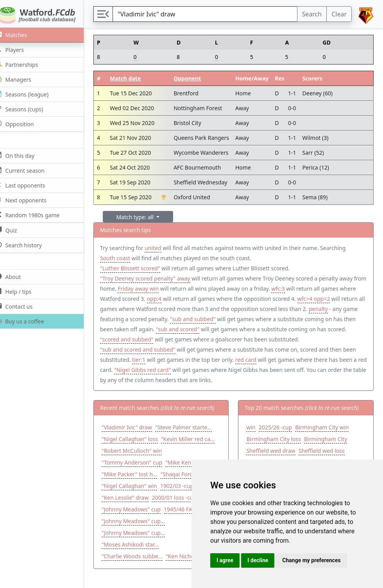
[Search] (210, 14)
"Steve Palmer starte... (194, 425)
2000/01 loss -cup (134, 507)
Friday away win (162, 289)
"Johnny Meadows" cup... (143, 531)
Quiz (15, 230)
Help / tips (22, 291)
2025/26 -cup (280, 425)
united (163, 248)
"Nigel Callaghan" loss (140, 437)
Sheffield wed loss (327, 449)
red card (295, 358)
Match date (135, 78)
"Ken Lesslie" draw (172, 496)
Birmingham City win (327, 425)
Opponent (197, 78)
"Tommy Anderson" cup (142, 460)
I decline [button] (258, 560)
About (17, 276)
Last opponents (29, 185)
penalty (120, 317)
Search (312, 14)
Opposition (23, 124)
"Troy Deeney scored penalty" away (155, 278)
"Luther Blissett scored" (140, 268)
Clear (339, 14)
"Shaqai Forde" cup (136, 484)
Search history (28, 245)
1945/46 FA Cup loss (138, 519)
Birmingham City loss (279, 437)
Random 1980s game (37, 215)
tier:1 (188, 358)
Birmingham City (331, 437)
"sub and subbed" (253, 317)
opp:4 (182, 299)
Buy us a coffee (28, 321)
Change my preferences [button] (311, 560)
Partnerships (26, 64)
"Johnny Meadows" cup (189, 507)
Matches (20, 35)
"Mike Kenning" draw (139, 472)
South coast (125, 258)
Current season (29, 170)
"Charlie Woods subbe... (142, 566)
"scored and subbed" (196, 337)
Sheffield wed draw (276, 449)
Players (19, 49)
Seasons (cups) (28, 109)
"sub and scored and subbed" (180, 348)
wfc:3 (302, 289)
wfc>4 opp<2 (341, 299)
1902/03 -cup (128, 496)
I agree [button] (225, 560)
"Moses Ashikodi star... (140, 554)
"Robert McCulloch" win (142, 449)
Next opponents (30, 200)
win (256, 425)
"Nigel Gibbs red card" (207, 368)
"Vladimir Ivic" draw (137, 425)
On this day (24, 155)
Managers (22, 79)
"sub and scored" (240, 327)
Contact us (23, 306)
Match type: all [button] (146, 217)
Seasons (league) (31, 94)
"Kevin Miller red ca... (198, 437)
